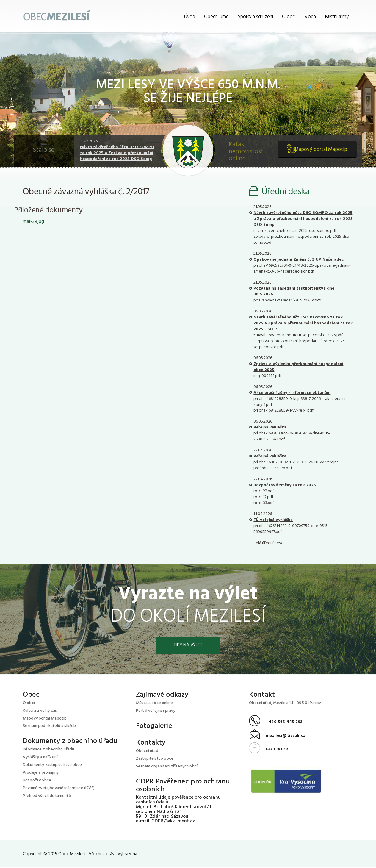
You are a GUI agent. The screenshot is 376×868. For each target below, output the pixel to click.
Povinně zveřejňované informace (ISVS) (59, 789)
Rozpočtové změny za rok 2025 (285, 485)
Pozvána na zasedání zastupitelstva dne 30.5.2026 (294, 291)
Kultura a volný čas (40, 711)
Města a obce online (154, 704)
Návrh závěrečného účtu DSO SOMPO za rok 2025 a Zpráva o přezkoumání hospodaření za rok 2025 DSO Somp (117, 153)
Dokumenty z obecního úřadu (70, 742)
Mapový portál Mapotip (318, 152)
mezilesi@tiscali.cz (277, 737)
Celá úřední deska (269, 543)
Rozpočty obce (37, 781)
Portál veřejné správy (156, 711)
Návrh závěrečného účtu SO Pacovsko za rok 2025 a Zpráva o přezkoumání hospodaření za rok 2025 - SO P (303, 323)
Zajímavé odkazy (162, 695)
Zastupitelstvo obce (155, 760)
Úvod (190, 17)
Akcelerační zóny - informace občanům (292, 393)
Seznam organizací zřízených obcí (167, 767)
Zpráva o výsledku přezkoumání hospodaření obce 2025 (298, 367)
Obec (31, 695)
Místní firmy (337, 17)
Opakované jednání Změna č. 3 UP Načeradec (299, 260)
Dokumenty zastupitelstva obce (53, 766)
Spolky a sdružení (256, 17)
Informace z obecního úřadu (48, 750)
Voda (310, 17)
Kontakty (151, 744)
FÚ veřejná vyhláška (273, 520)
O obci (289, 17)
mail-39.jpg (33, 222)
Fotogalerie (154, 727)
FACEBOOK (269, 750)
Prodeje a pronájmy (41, 774)
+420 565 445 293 (276, 723)
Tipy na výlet (188, 646)
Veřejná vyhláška (270, 427)
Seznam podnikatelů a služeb (49, 727)
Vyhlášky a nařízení (40, 758)
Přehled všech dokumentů (47, 797)
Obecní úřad (217, 17)
